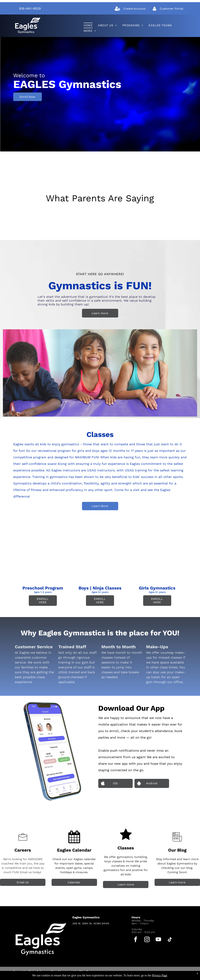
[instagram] (147, 940)
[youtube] (158, 940)
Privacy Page (159, 975)
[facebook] (136, 940)
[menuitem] (88, 25)
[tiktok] (170, 940)
